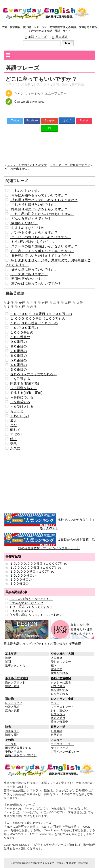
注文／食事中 (59, 722)
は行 (68, 303)
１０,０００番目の (24, 328)
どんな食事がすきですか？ (30, 218)
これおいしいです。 (26, 191)
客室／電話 (12, 686)
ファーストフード (62, 707)
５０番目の (18, 360)
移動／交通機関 (61, 678)
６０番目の (18, 356)
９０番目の (18, 342)
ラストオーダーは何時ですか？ (70, 165)
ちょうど (17, 411)
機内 (54, 666)
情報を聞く (12, 735)
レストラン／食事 (18, 84)
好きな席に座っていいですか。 (34, 269)
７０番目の (18, 351)
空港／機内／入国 (62, 654)
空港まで (57, 669)
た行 (45, 303)
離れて (15, 430)
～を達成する (20, 402)
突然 (13, 444)
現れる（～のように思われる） (33, 374)
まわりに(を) (20, 416)
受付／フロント (15, 683)
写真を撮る (12, 731)
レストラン (42, 84)
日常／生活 (58, 727)
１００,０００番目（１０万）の (34, 323)
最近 (13, 420)
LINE (50, 128)
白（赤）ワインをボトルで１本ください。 (42, 251)
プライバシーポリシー (65, 752)
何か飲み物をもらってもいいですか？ (39, 195)
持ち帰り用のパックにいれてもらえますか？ (44, 200)
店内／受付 (60, 84)
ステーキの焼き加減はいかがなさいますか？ (44, 246)
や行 (10, 307)
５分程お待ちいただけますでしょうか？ (40, 256)
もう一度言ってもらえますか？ (31, 607)
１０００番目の (22, 332)
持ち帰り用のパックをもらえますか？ (39, 209)
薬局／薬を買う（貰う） (21, 755)
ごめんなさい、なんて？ (27, 603)
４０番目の (18, 365)
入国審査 (57, 658)
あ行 (10, 303)
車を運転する (59, 690)
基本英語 (78, 84)
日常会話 (57, 731)
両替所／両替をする (18, 748)
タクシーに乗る (61, 683)
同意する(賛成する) (25, 383)
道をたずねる (59, 694)
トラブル (11, 744)
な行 (56, 303)
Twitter (15, 121)
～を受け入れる (22, 407)
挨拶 (8, 658)
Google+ (49, 121)
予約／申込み (14, 752)
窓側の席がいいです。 (27, 279)
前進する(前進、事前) (26, 393)
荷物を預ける (59, 673)
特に (13, 439)
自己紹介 (57, 735)
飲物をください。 (24, 223)
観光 (8, 727)
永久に (15, 448)
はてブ (67, 121)
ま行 (80, 303)
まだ (13, 425)
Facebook (32, 121)
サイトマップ (59, 748)
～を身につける (22, 397)
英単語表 (62, 37)
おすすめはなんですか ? (29, 228)
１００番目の (20, 337)
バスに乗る (58, 686)
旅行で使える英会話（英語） (48, 863)
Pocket (84, 121)
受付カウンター (61, 662)
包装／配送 (12, 707)
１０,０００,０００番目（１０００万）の (41, 314)
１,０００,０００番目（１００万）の (38, 318)
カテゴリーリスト (62, 744)
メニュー (57, 740)
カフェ (55, 703)
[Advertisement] (50, 149)
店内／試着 (12, 711)
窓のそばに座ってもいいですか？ (35, 283)
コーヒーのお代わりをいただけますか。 (40, 237)
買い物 (9, 699)
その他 (9, 740)
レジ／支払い (14, 703)
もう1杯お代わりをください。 (33, 242)
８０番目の (18, 346)
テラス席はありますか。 (29, 274)
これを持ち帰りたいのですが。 (34, 205)
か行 (22, 303)
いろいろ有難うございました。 (31, 599)
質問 (8, 662)
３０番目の (18, 369)
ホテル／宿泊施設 (17, 678)
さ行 (33, 303)
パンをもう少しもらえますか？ (34, 232)
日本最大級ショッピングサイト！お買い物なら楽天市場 (42, 644)
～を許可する (20, 379)
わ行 (33, 307)
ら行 (22, 307)
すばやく (17, 434)
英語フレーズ (37, 37)
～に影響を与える (23, 388)
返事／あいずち (15, 666)
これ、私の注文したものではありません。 (42, 214)
